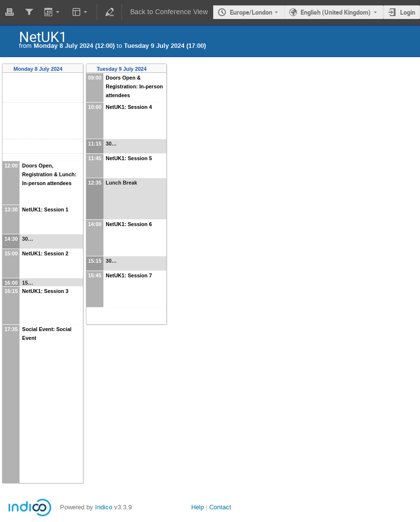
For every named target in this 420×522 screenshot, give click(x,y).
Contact (220, 507)
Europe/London (251, 12)
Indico (104, 507)
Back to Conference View (169, 12)
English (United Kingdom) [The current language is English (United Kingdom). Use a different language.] (336, 12)
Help (198, 507)
